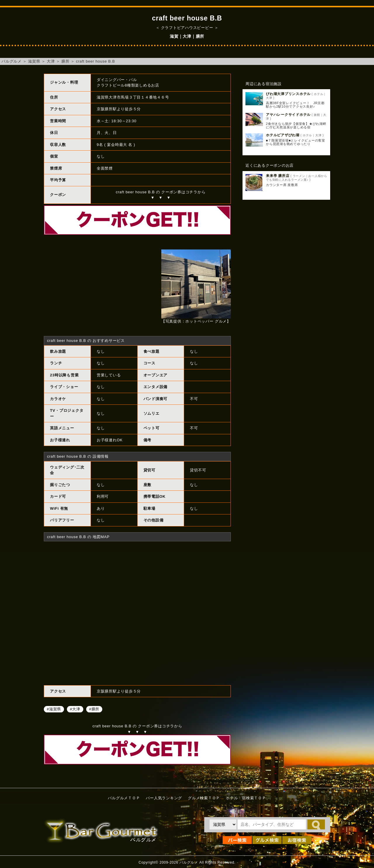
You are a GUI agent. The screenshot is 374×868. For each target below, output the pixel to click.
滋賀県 (34, 61)
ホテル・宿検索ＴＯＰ (246, 798)
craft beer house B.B (96, 61)
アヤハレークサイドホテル (288, 115)
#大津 (75, 709)
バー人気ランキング (164, 798)
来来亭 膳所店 (278, 176)
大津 (51, 61)
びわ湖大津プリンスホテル (288, 94)
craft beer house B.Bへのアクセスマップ (137, 612)
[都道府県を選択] (223, 824)
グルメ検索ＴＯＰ (204, 798)
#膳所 (94, 709)
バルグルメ (12, 61)
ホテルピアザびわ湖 (283, 135)
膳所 (65, 61)
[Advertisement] (286, 299)
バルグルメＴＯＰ (124, 798)
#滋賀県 (54, 709)
